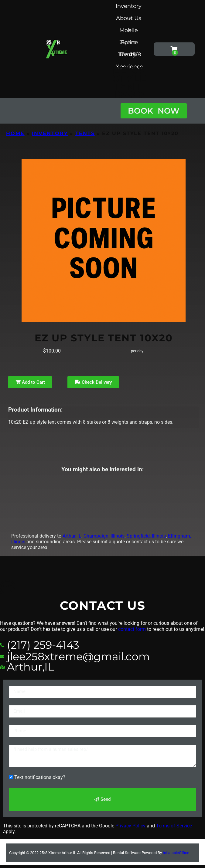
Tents (85, 133)
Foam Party (129, 44)
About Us (129, 20)
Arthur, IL (72, 536)
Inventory (129, 7)
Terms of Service (174, 826)
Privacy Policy (130, 826)
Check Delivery (93, 382)
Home (15, 133)
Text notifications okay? (40, 777)
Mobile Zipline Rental (129, 32)
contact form (132, 629)
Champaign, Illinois (104, 536)
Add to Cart (30, 382)
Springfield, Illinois (146, 536)
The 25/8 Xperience (130, 56)
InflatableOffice (176, 853)
